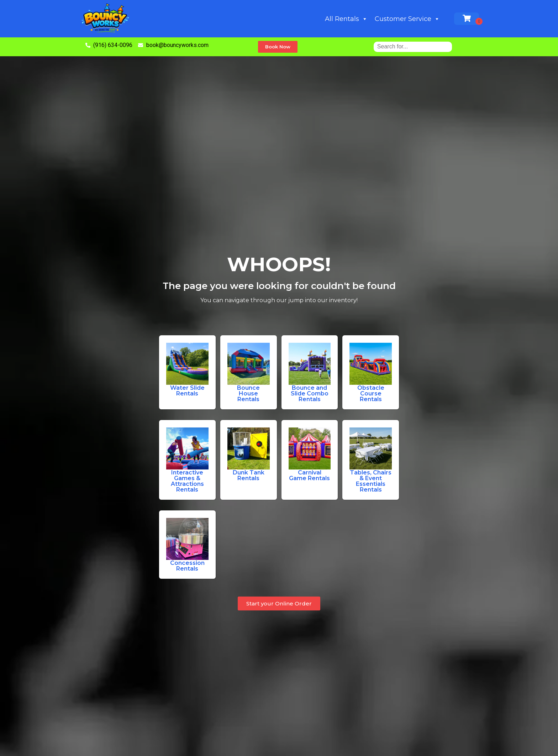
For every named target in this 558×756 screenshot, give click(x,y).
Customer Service (407, 19)
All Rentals (346, 19)
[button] (278, 47)
